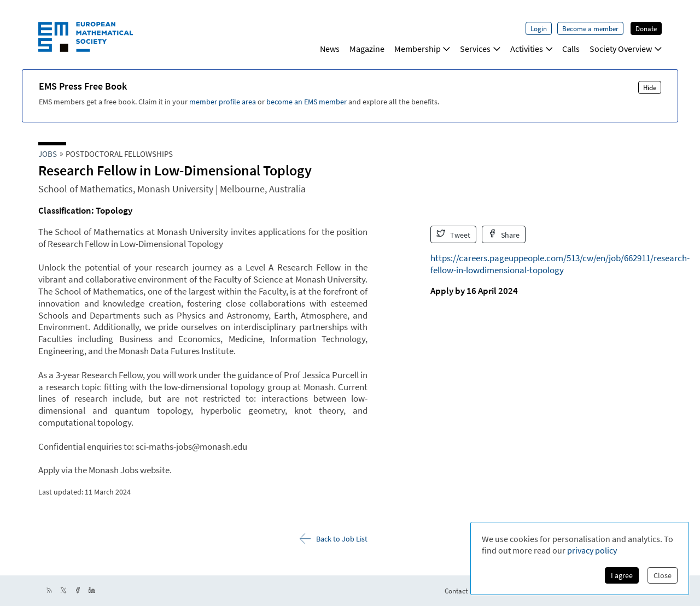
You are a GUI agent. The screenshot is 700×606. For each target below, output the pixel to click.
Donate (646, 28)
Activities (532, 49)
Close (663, 575)
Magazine (367, 49)
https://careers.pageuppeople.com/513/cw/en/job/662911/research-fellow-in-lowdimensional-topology (560, 264)
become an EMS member (307, 102)
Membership (422, 49)
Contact (456, 591)
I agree (622, 575)
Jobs (48, 154)
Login (539, 28)
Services (480, 49)
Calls (571, 49)
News (330, 49)
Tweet (453, 234)
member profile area (223, 102)
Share (504, 234)
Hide (650, 87)
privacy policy (592, 550)
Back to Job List (334, 539)
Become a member (590, 28)
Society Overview (626, 49)
